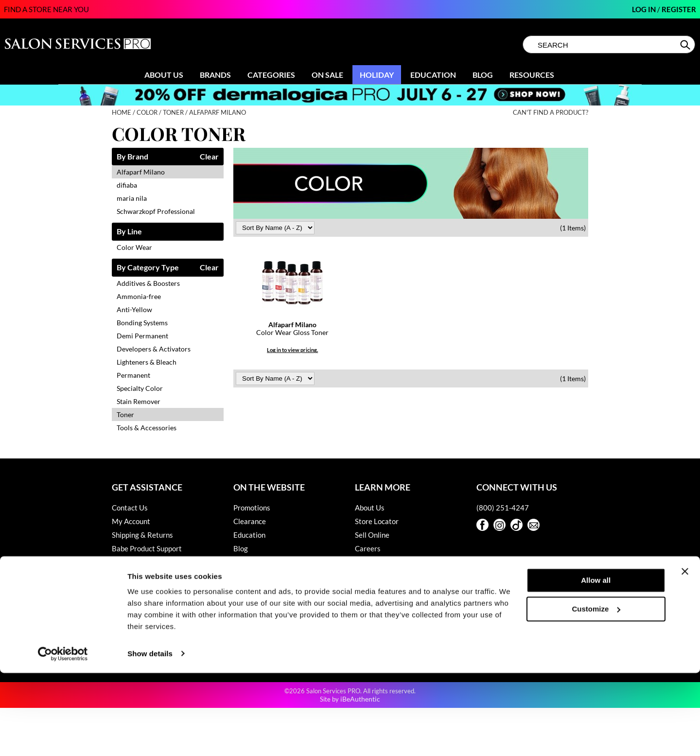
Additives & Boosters (148, 283)
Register (679, 9)
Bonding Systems (142, 323)
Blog (483, 75)
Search (686, 45)
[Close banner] (685, 655)
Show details (150, 737)
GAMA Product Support (149, 576)
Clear (209, 157)
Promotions (252, 508)
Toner (125, 414)
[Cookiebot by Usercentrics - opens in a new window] (63, 737)
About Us (164, 75)
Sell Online (372, 535)
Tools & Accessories (147, 428)
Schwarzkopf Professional (156, 211)
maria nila (132, 198)
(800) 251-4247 (503, 508)
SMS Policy (130, 616)
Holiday (377, 75)
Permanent (133, 375)
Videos (244, 562)
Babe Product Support (147, 548)
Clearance (250, 521)
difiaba (127, 185)
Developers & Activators (154, 349)
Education (433, 75)
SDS (118, 630)
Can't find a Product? (551, 113)
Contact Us (130, 508)
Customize (596, 692)
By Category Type (148, 268)
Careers (368, 548)
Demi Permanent (142, 336)
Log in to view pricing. (292, 350)
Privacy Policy (134, 603)
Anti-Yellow (134, 309)
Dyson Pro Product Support (155, 562)
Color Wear (134, 247)
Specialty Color (140, 388)
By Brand (132, 157)
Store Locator (377, 521)
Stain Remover (139, 401)
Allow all (596, 664)
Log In (645, 9)
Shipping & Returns (142, 535)
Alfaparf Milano (141, 172)
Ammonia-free (139, 296)
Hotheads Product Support (154, 589)
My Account (131, 521)
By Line (129, 232)
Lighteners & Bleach (147, 362)
